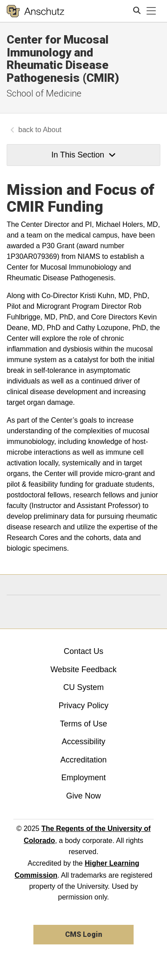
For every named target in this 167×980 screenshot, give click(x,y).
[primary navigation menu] (151, 11)
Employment (83, 778)
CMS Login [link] (83, 934)
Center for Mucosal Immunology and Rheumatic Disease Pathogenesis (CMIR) (63, 59)
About (52, 130)
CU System (83, 687)
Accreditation (83, 760)
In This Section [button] (83, 155)
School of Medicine (44, 93)
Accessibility (83, 742)
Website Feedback (83, 669)
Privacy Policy (83, 706)
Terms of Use (83, 724)
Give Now (83, 796)
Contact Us (83, 651)
